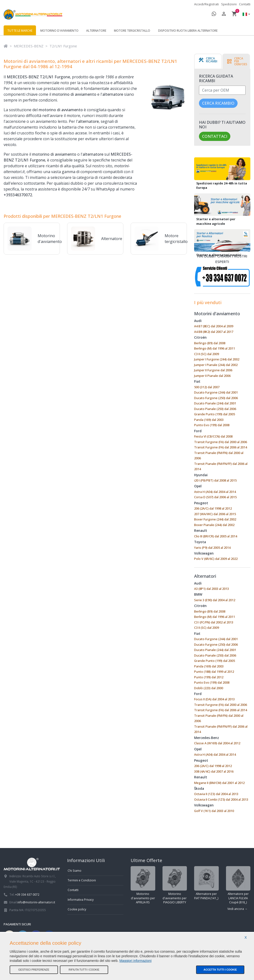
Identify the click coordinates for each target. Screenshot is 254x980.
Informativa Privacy (81, 900)
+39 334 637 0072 (27, 894)
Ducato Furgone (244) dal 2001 (216, 392)
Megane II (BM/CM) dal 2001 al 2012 (219, 783)
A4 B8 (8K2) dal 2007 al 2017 (214, 332)
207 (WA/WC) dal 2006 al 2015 (215, 514)
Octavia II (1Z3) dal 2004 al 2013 (216, 794)
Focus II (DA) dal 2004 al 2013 (214, 699)
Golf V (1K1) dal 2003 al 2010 (214, 811)
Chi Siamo (74, 870)
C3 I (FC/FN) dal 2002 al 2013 (214, 622)
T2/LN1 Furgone (63, 46)
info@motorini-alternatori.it (36, 902)
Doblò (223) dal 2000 (209, 688)
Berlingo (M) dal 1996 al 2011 (215, 348)
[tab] (208, 61)
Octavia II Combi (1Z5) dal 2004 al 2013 (221, 799)
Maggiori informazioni (135, 961)
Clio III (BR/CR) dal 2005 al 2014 (216, 536)
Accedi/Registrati (206, 4)
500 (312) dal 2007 (207, 387)
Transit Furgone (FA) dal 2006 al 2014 (221, 447)
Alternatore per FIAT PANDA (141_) (206, 883)
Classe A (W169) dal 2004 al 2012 (217, 743)
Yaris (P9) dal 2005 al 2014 (212, 548)
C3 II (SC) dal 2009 (207, 354)
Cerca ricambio (218, 103)
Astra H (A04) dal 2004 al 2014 (215, 492)
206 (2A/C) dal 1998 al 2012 (213, 508)
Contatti (245, 4)
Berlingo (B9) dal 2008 (210, 343)
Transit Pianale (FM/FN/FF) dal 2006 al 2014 (221, 466)
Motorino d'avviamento (59, 31)
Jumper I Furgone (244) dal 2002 (217, 359)
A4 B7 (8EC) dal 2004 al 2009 (214, 326)
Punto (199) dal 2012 (209, 677)
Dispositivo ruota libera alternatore (188, 31)
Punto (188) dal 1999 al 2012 (214, 672)
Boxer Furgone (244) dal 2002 (215, 519)
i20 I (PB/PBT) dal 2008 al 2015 (215, 480)
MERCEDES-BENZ (29, 46)
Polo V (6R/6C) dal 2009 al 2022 (216, 559)
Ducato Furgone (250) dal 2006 (216, 398)
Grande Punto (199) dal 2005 (215, 414)
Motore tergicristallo (132, 31)
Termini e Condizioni (82, 880)
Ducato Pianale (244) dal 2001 (215, 403)
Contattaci (215, 136)
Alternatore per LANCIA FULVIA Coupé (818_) (238, 885)
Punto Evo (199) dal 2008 (212, 425)
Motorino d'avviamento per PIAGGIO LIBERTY (175, 885)
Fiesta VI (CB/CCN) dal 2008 (213, 436)
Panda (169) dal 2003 (209, 420)
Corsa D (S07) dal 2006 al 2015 (215, 497)
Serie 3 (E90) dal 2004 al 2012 (215, 600)
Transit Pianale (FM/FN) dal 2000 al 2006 (219, 456)
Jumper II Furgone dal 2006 (213, 370)
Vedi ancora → (237, 909)
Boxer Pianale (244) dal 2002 (214, 525)
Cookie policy (77, 909)
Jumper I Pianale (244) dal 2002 (216, 365)
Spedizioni (229, 4)
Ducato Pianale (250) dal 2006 (215, 409)
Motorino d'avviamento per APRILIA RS (143, 885)
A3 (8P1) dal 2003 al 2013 (212, 589)
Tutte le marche (20, 31)
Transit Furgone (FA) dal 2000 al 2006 (221, 442)
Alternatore (96, 31)
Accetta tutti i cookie (220, 970)
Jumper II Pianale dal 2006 (212, 376)
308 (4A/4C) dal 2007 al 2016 (214, 771)
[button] (245, 15)
